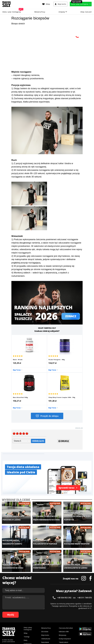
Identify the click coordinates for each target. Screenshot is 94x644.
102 (70, 630)
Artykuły (63, 12)
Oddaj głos (38, 404)
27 (66, 623)
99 (61, 630)
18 (45, 623)
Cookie (54, 616)
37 (90, 623)
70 (80, 627)
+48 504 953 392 (64, 554)
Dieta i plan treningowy (12, 11)
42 (14, 627)
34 (83, 623)
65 (68, 627)
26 (64, 623)
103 (73, 630)
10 (26, 623)
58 (52, 627)
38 (4, 627)
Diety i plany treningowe (28, 585)
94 (49, 630)
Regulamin (35, 616)
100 (63, 630)
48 (28, 627)
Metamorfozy (40, 12)
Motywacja (63, 592)
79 (13, 630)
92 (44, 630)
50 (33, 627)
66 (71, 627)
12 (31, 623)
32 (78, 623)
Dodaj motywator (65, 595)
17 (43, 623)
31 (76, 623)
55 (45, 627)
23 (57, 623)
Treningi (27, 593)
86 (30, 630)
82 (20, 630)
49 (30, 627)
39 (7, 627)
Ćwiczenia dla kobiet (66, 584)
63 (64, 627)
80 (15, 630)
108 (90, 630)
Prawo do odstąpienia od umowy (36, 636)
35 (85, 623)
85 (27, 630)
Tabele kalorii (63, 599)
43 (16, 627)
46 (23, 627)
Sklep (26, 590)
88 (34, 630)
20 (50, 623)
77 (8, 630)
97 (56, 630)
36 (88, 623)
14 (36, 623)
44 (19, 627)
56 (47, 627)
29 (71, 623)
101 (67, 630)
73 (87, 627)
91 (42, 630)
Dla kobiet (45, 588)
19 (47, 623)
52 (38, 627)
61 (59, 627)
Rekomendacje (64, 602)
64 (66, 627)
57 (49, 627)
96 (53, 630)
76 (6, 630)
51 (35, 627)
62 (61, 627)
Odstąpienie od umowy (62, 636)
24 (59, 623)
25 (62, 623)
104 (77, 630)
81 (18, 630)
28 (69, 623)
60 (56, 627)
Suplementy (28, 600)
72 (85, 627)
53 (40, 627)
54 (42, 627)
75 (4, 630)
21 (52, 623)
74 (90, 627)
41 (11, 627)
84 (25, 630)
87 (32, 630)
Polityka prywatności (68, 616)
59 (54, 627)
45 (21, 627)
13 (33, 623)
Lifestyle (44, 602)
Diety (26, 597)
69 (78, 627)
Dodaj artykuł (23, 616)
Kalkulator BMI (64, 588)
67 (73, 627)
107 (87, 630)
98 (58, 630)
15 (38, 623)
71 (83, 627)
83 (23, 630)
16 (40, 623)
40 (9, 627)
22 (55, 623)
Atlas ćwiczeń (86, 12)
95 (51, 630)
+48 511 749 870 (84, 554)
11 (28, 623)
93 (46, 630)
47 (26, 627)
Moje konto (45, 592)
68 (75, 627)
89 (37, 630)
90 (39, 630)
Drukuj (64, 405)
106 (83, 630)
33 (81, 623)
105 (80, 630)
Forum (61, 606)
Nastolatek (45, 599)
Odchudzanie (46, 595)
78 (11, 630)
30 (74, 623)
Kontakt (46, 616)
